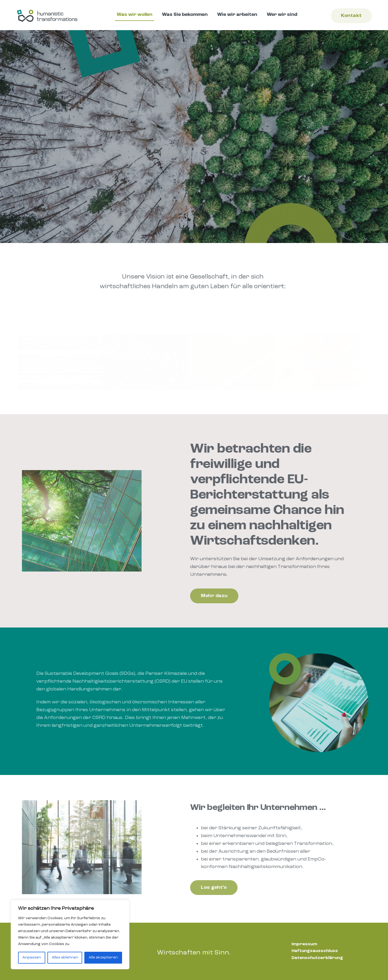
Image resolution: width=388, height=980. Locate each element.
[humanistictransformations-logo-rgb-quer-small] (47, 11)
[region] (70, 935)
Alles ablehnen (65, 958)
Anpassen (32, 958)
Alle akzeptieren (103, 958)
